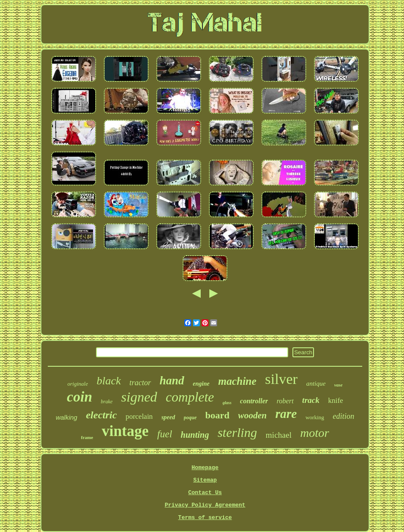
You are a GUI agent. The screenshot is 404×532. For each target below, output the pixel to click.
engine (201, 384)
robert (285, 401)
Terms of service (205, 518)
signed (139, 397)
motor (315, 433)
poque (190, 418)
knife (336, 401)
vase (339, 385)
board (218, 415)
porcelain (139, 416)
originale (78, 384)
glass (227, 403)
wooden (253, 415)
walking (66, 417)
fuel (165, 434)
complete (190, 397)
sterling (237, 432)
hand (172, 380)
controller (254, 401)
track (311, 400)
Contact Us (205, 493)
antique (316, 384)
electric (101, 415)
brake (107, 402)
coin (79, 397)
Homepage (205, 468)
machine (237, 381)
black (109, 381)
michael (279, 435)
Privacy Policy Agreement (205, 505)
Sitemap (205, 480)
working (315, 417)
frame (87, 437)
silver (281, 379)
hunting (195, 435)
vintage (125, 431)
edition (344, 416)
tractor (140, 383)
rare (286, 414)
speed (168, 417)
